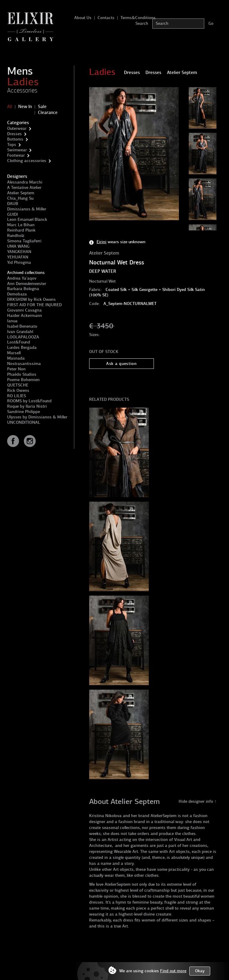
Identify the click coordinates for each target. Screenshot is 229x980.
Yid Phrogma (19, 262)
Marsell (14, 353)
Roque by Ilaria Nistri (27, 406)
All (10, 107)
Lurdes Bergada (22, 348)
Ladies (23, 82)
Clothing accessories (27, 161)
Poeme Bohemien (23, 380)
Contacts (106, 18)
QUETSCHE (18, 385)
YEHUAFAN (18, 257)
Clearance (48, 113)
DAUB (13, 204)
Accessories (22, 90)
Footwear (16, 155)
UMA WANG (18, 246)
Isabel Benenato (22, 326)
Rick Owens (18, 390)
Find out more (173, 971)
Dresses (14, 134)
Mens (20, 71)
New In (25, 107)
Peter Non (16, 369)
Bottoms (15, 139)
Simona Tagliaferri (24, 241)
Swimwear (17, 150)
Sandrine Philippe (24, 412)
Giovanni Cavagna (24, 310)
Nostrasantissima (24, 364)
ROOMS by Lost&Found (29, 401)
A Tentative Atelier (24, 188)
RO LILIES (17, 396)
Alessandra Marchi (25, 182)
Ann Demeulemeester (27, 284)
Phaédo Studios (22, 374)
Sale (42, 107)
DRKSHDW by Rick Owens (31, 299)
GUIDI (13, 214)
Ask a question (122, 364)
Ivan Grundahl (20, 332)
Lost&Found (19, 342)
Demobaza (17, 294)
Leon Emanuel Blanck (27, 219)
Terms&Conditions (138, 18)
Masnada (16, 358)
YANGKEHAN (19, 252)
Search (142, 23)
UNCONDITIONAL (24, 422)
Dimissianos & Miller (27, 209)
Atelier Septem (21, 193)
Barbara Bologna (23, 289)
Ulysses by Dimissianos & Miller (37, 417)
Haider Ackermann (25, 316)
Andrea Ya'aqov (22, 278)
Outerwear (17, 128)
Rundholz (16, 236)
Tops (12, 145)
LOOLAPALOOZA (23, 337)
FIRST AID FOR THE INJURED (34, 305)
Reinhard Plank (21, 230)
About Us (83, 18)
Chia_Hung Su (20, 198)
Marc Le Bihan (21, 225)
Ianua (12, 321)
